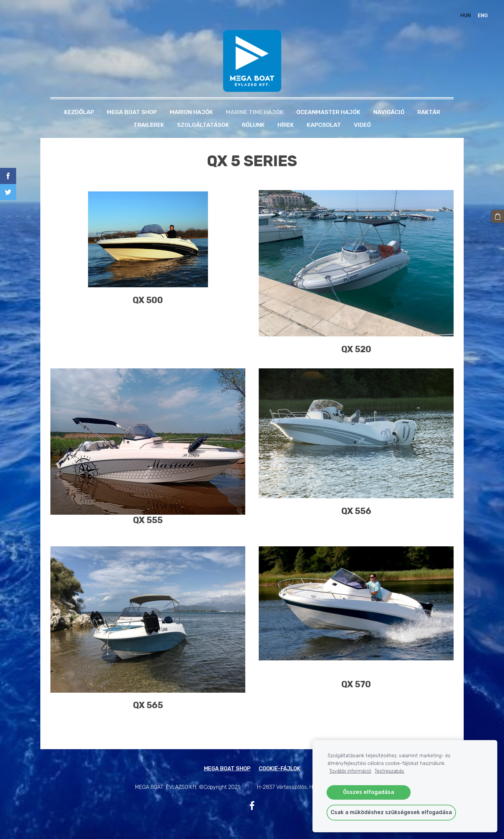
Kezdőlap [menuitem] (79, 112)
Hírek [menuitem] (286, 125)
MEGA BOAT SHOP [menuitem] (132, 112)
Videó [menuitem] (362, 125)
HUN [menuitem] (466, 15)
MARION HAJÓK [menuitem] (191, 112)
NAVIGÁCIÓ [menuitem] (389, 112)
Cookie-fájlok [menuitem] (280, 769)
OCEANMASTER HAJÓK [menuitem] (328, 112)
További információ (350, 771)
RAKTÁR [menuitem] (429, 112)
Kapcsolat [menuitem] (324, 125)
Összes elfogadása (369, 792)
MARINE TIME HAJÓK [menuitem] (255, 112)
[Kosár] (498, 216)
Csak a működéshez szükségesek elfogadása (391, 812)
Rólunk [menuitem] (253, 125)
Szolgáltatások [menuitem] (203, 125)
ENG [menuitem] (483, 15)
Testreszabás (389, 771)
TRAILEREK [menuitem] (149, 125)
